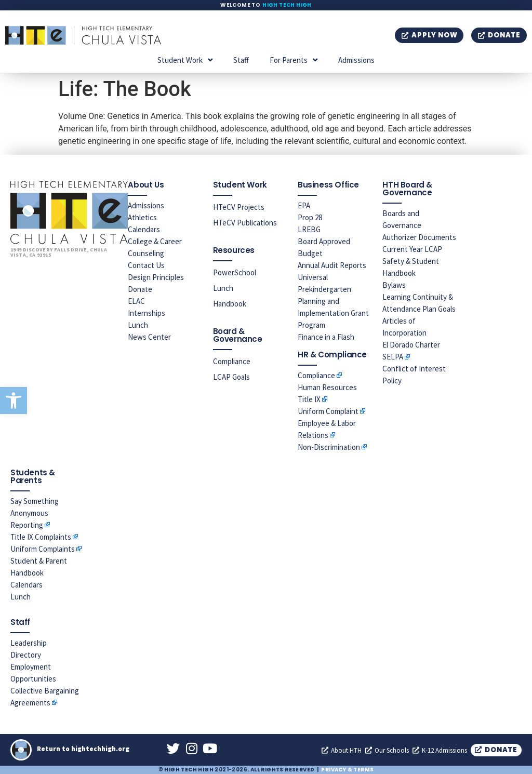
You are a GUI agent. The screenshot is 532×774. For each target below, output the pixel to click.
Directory (26, 655)
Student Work (185, 60)
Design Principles (156, 277)
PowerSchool (235, 272)
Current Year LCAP (412, 249)
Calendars (144, 229)
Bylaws (394, 285)
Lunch (138, 325)
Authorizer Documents (419, 237)
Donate (140, 289)
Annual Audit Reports (332, 265)
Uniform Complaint (328, 411)
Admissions (356, 60)
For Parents (294, 60)
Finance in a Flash (326, 337)
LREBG (309, 229)
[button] (14, 401)
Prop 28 (310, 217)
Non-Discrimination (329, 447)
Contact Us (146, 265)
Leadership (29, 643)
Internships (147, 313)
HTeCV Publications (245, 223)
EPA (304, 205)
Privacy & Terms (347, 770)
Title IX (309, 399)
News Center (149, 337)
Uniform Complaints (43, 549)
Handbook (230, 304)
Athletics (142, 217)
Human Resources (327, 387)
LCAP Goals (231, 377)
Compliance (232, 361)
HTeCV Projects (239, 207)
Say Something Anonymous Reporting (35, 513)
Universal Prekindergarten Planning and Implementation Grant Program (333, 301)
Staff (241, 60)
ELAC (136, 301)
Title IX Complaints (41, 537)
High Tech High (287, 5)
